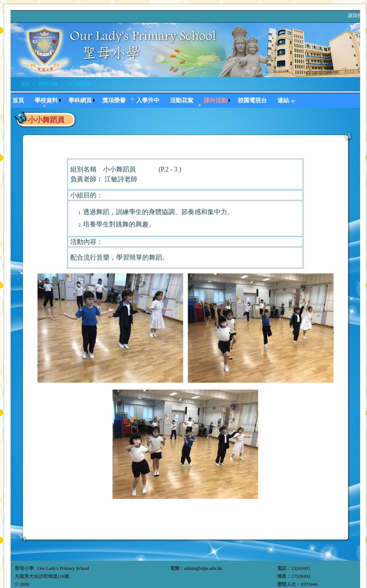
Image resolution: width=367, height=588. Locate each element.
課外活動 (48, 84)
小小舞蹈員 (78, 84)
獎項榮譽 (114, 100)
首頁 (25, 84)
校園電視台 (252, 100)
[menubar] (154, 100)
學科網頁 (80, 100)
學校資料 (46, 100)
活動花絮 (182, 100)
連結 (283, 100)
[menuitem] (22, 100)
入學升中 (148, 100)
